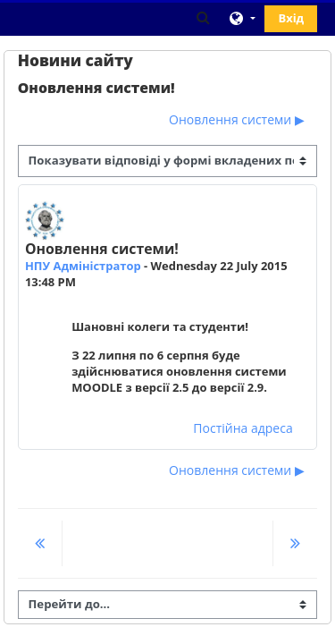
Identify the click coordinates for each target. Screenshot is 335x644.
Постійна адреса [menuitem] (243, 428)
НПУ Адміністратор (83, 266)
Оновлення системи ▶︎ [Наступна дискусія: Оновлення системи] (237, 119)
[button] (204, 17)
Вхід (291, 18)
